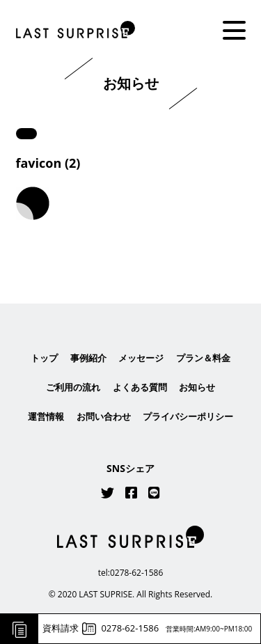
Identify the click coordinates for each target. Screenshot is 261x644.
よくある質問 (140, 387)
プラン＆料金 (203, 358)
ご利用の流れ (73, 387)
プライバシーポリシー (188, 417)
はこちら (131, 264)
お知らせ (197, 387)
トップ (44, 358)
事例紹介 (88, 358)
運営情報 (46, 417)
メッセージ (141, 358)
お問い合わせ (104, 417)
